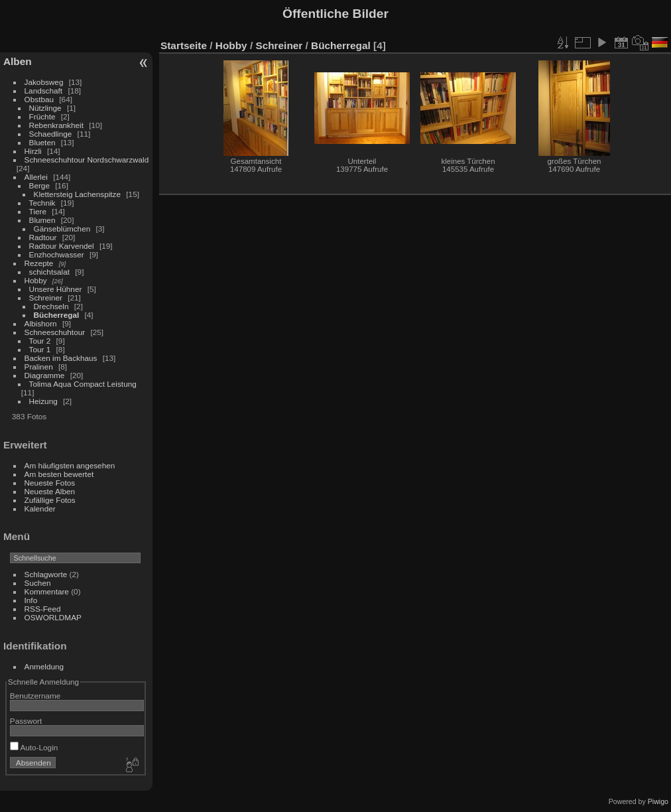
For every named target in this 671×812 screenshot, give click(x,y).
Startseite (184, 45)
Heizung (43, 401)
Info (31, 600)
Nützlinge (45, 108)
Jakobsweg (44, 82)
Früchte (42, 116)
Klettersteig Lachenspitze (77, 194)
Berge (39, 185)
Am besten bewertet (59, 474)
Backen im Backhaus (61, 358)
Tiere (38, 211)
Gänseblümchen (62, 229)
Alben (18, 61)
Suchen (38, 583)
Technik (42, 203)
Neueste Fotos (50, 483)
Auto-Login (34, 747)
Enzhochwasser (57, 254)
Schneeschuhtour (55, 332)
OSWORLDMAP (53, 617)
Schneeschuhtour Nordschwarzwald (87, 160)
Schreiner (46, 298)
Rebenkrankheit (56, 125)
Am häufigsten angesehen (70, 465)
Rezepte (39, 263)
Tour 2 (40, 341)
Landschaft (44, 91)
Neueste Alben (50, 491)
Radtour (43, 237)
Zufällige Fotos (50, 500)
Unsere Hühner (56, 289)
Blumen (42, 220)
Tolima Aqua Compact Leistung (83, 384)
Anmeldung (44, 666)
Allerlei (36, 177)
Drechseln (51, 306)
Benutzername (35, 696)
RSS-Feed (43, 609)
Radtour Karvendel (62, 246)
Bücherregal (57, 315)
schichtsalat (49, 272)
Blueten (42, 142)
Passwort (26, 721)
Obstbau (39, 99)
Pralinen (39, 367)
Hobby (36, 280)
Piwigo (658, 801)
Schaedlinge (51, 134)
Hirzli (33, 151)
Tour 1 (40, 349)
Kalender (40, 508)
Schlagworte (46, 574)
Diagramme (45, 375)
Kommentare (47, 591)
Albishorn (41, 323)
